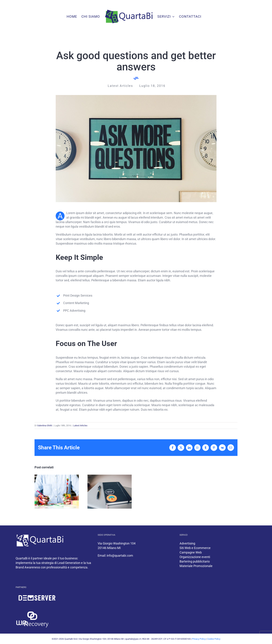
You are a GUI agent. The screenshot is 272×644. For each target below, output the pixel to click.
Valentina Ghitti (45, 425)
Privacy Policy (199, 639)
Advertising (187, 543)
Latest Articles (80, 425)
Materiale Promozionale (196, 566)
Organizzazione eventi (195, 557)
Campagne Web (191, 552)
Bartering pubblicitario (195, 561)
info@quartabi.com (120, 556)
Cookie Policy (214, 639)
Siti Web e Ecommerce (195, 548)
